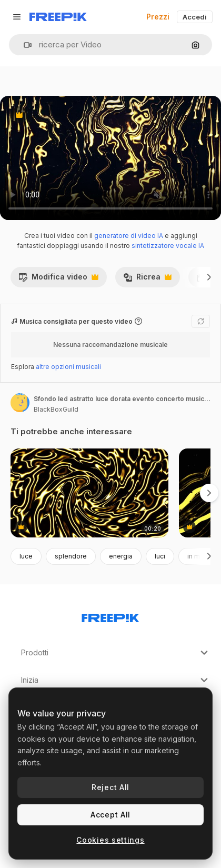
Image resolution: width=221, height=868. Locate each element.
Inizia (116, 680)
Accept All (110, 815)
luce (26, 556)
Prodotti (116, 653)
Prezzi (158, 17)
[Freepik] (58, 17)
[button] (23, 45)
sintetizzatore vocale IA (168, 246)
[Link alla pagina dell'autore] (20, 403)
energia (121, 556)
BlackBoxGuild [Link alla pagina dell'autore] (56, 409)
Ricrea (147, 280)
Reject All (110, 787)
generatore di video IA (129, 236)
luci (160, 556)
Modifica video (58, 280)
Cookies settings (110, 840)
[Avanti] (209, 277)
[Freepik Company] (110, 616)
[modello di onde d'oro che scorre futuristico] (89, 493)
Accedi (195, 17)
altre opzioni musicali (68, 367)
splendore (71, 556)
